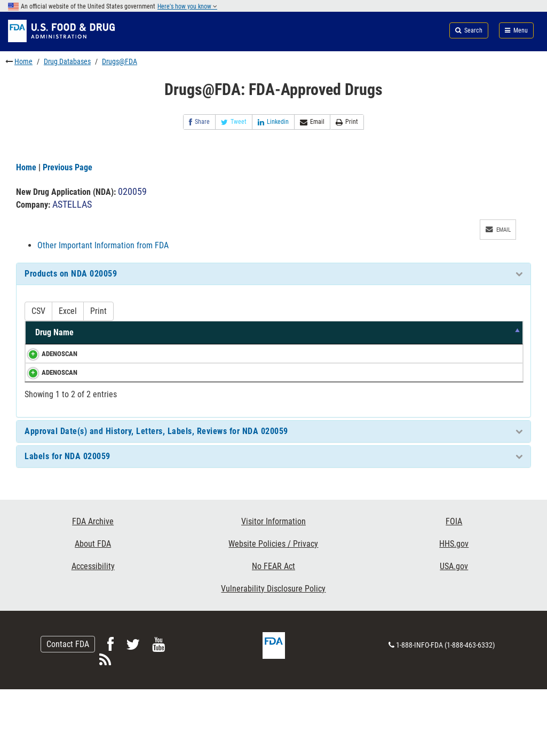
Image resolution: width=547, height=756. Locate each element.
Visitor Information (273, 589)
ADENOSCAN (49, 365)
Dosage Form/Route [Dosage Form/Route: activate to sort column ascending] (300, 338)
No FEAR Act (273, 633)
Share (199, 122)
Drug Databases (67, 61)
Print (347, 122)
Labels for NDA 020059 (68, 523)
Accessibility (93, 633)
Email (312, 122)
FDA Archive (93, 589)
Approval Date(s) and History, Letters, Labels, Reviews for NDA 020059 (156, 498)
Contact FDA (68, 711)
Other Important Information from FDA (103, 245)
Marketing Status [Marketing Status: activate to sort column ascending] (385, 338)
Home (23, 61)
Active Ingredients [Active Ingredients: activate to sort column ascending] (107, 338)
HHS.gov (454, 611)
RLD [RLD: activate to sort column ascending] (475, 344)
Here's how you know (187, 6)
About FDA (93, 611)
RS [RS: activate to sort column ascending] (508, 344)
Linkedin (273, 122)
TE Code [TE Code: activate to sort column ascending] (437, 338)
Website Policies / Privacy (273, 611)
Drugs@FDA (120, 61)
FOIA (454, 589)
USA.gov (454, 633)
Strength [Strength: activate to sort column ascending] (167, 344)
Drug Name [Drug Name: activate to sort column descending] (45, 338)
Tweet (234, 122)
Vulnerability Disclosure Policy (273, 656)
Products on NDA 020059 (71, 274)
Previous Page (68, 167)
